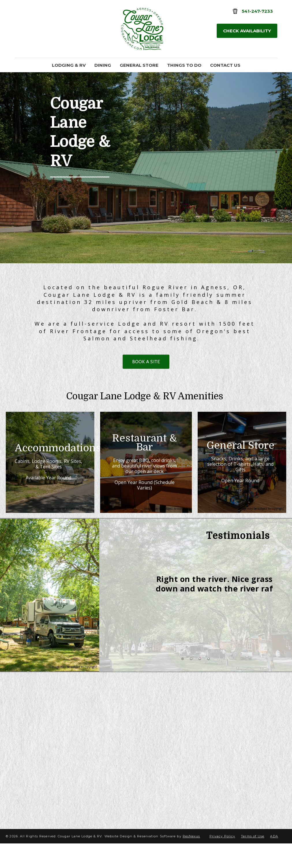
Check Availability (247, 31)
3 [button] (200, 688)
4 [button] (209, 688)
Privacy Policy (222, 861)
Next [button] (262, 617)
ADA (274, 861)
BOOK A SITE (146, 362)
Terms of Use (253, 861)
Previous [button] (129, 617)
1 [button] (183, 688)
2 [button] (191, 688)
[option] (196, 603)
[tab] (183, 688)
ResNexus (191, 861)
